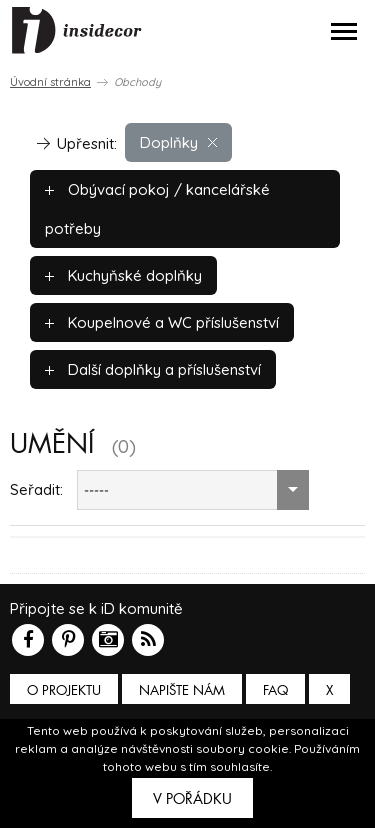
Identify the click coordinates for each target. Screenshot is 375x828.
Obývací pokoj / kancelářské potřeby (157, 209)
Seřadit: (36, 489)
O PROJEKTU (64, 690)
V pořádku (192, 799)
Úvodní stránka (50, 82)
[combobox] (193, 490)
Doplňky (178, 142)
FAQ (275, 690)
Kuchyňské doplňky (123, 275)
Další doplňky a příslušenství (153, 369)
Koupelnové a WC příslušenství (162, 322)
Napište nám (182, 690)
